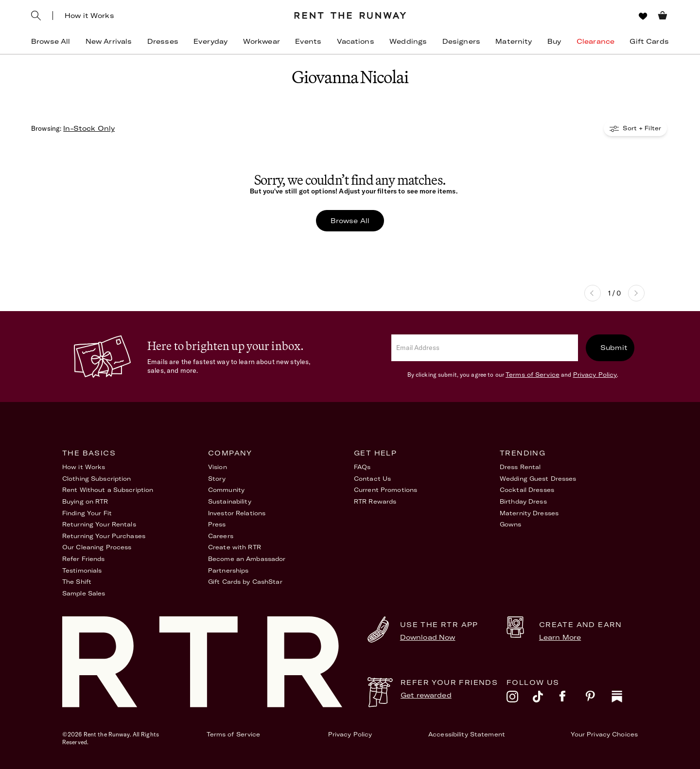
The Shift (77, 582)
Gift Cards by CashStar (245, 582)
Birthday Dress (523, 501)
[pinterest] (598, 699)
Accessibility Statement (467, 734)
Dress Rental (520, 467)
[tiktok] (546, 699)
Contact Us (372, 479)
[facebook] (572, 699)
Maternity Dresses (529, 513)
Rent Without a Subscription (108, 490)
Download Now (428, 637)
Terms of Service (533, 375)
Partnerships (228, 570)
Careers (221, 536)
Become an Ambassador (247, 559)
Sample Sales (84, 593)
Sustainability (230, 501)
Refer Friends (84, 559)
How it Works (89, 16)
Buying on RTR (85, 501)
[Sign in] (625, 16)
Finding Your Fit (87, 513)
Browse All (350, 221)
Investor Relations (237, 513)
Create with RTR (235, 547)
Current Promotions (385, 490)
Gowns (511, 524)
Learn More (560, 637)
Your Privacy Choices (604, 734)
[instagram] (520, 699)
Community (226, 490)
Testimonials (82, 570)
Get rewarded (426, 695)
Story (217, 479)
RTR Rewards (375, 501)
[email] (485, 348)
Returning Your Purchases (104, 536)
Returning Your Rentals (99, 524)
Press (217, 524)
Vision (218, 467)
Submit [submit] (614, 348)
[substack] (625, 699)
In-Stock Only (89, 128)
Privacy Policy (595, 375)
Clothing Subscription (97, 479)
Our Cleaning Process (97, 547)
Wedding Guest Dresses (538, 479)
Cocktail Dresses (527, 490)
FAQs (362, 467)
